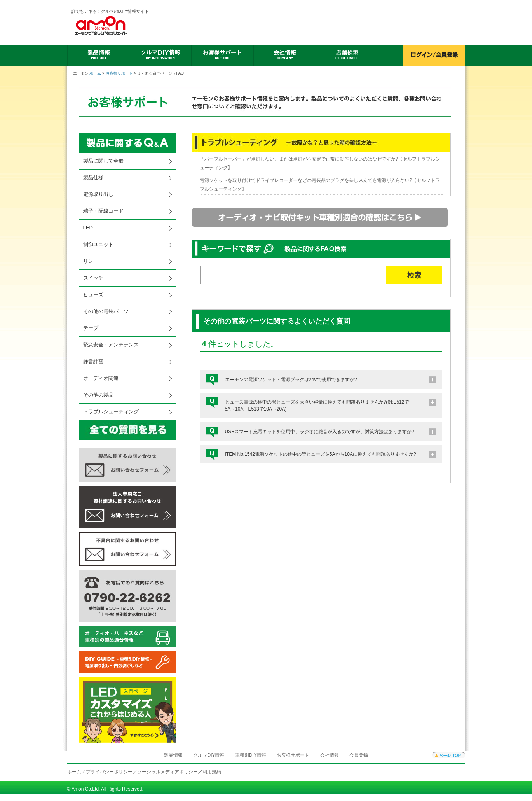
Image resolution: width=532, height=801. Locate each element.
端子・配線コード (103, 211)
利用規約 (212, 772)
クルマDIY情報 (209, 755)
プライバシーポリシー (109, 772)
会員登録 (359, 755)
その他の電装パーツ (106, 311)
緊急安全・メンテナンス (111, 345)
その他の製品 (98, 395)
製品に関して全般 (103, 161)
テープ (91, 328)
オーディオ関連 (101, 378)
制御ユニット (98, 244)
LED (88, 228)
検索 (414, 275)
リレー (91, 261)
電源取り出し (98, 194)
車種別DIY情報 (251, 755)
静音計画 (93, 361)
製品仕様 (93, 178)
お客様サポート (119, 73)
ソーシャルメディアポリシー (167, 772)
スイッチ (93, 278)
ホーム (95, 73)
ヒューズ (93, 295)
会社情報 (330, 755)
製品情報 (173, 755)
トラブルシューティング (111, 412)
